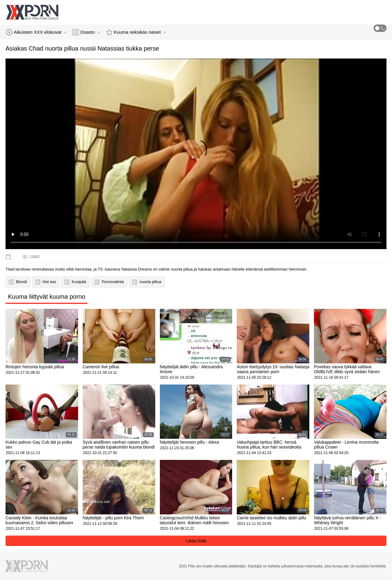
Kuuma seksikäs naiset (136, 32)
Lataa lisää (196, 541)
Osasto (87, 32)
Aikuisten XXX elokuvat (36, 32)
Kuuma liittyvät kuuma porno (47, 297)
